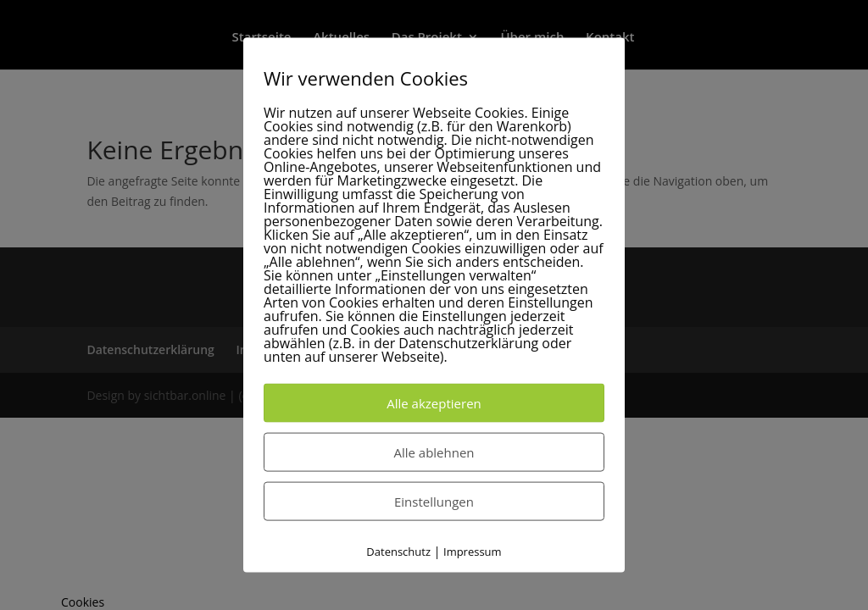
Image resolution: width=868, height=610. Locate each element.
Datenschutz (398, 552)
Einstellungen (434, 502)
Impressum (473, 552)
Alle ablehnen (434, 452)
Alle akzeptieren (434, 403)
